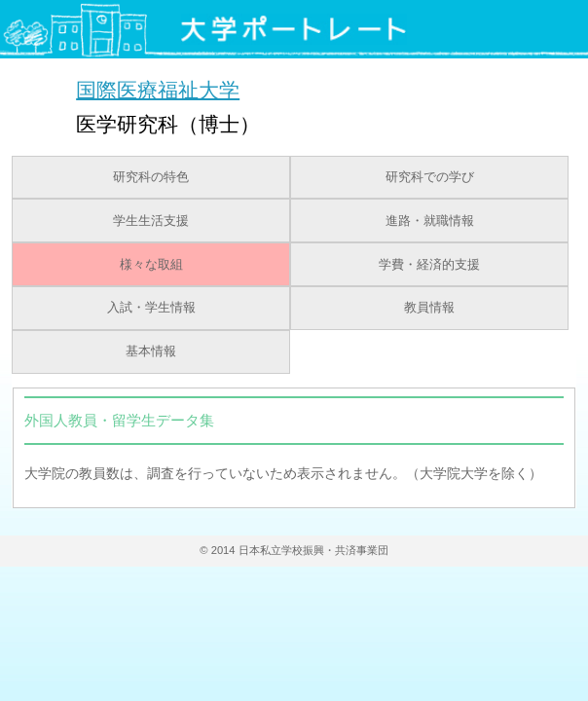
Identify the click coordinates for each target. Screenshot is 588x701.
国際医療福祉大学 (158, 89)
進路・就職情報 (430, 221)
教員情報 (429, 308)
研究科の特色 (151, 177)
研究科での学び (430, 177)
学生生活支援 (151, 221)
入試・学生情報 (151, 308)
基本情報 (151, 351)
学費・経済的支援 (429, 265)
